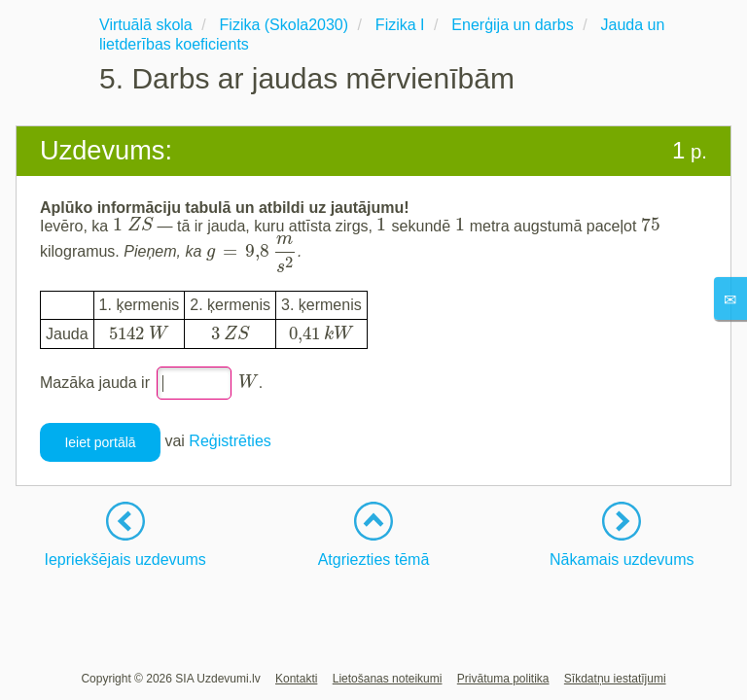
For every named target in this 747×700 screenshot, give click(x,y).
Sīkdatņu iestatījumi (615, 679)
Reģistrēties (230, 442)
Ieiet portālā (100, 442)
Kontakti (296, 679)
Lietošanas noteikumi (388, 679)
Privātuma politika (503, 679)
